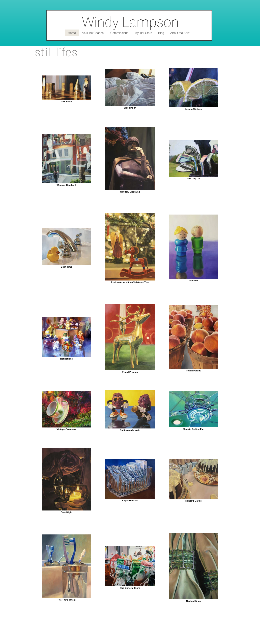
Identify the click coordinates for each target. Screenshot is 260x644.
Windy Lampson (130, 22)
